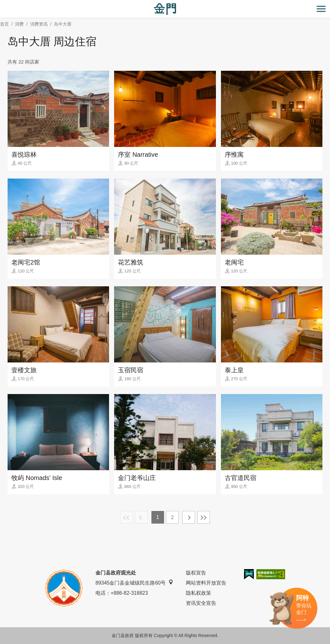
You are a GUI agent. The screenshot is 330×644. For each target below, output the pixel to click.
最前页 (126, 517)
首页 (4, 24)
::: (2, 4)
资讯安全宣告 (201, 603)
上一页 (141, 517)
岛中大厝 (63, 24)
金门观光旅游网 (165, 9)
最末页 (204, 517)
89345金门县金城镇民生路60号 (134, 583)
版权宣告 (196, 573)
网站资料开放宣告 (206, 583)
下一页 (189, 517)
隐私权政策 (199, 593)
